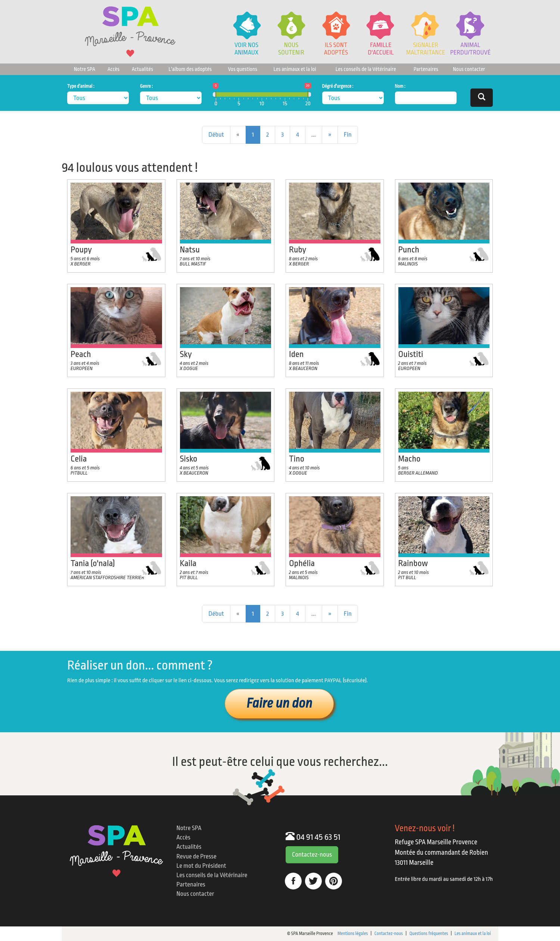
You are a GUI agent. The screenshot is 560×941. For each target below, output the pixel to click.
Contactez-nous (312, 855)
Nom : (400, 86)
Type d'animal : (81, 86)
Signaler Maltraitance (426, 49)
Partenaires (426, 69)
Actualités (142, 69)
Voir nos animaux (246, 49)
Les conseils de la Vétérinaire (366, 69)
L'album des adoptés (190, 69)
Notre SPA (85, 69)
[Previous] (216, 135)
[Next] (330, 135)
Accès (113, 69)
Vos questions (243, 69)
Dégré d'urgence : (338, 86)
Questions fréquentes (429, 934)
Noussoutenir (291, 49)
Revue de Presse (197, 856)
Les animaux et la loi (295, 69)
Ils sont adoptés (336, 49)
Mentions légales (353, 934)
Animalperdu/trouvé (470, 49)
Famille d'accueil (381, 49)
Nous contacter (469, 69)
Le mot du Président (201, 866)
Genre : (146, 86)
